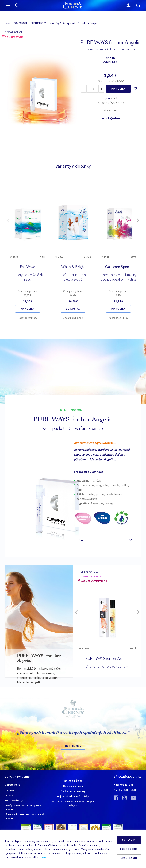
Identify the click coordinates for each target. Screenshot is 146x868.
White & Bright (73, 267)
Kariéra (9, 795)
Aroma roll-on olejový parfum (107, 666)
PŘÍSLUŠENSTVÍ (38, 23)
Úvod (8, 23)
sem (44, 857)
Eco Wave (27, 267)
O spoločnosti (13, 785)
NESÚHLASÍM (129, 858)
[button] (8, 220)
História (9, 790)
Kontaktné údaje (14, 800)
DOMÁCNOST (20, 23)
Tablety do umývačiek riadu (27, 277)
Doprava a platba (73, 786)
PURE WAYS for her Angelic (107, 659)
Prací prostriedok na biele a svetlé (73, 277)
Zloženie (80, 540)
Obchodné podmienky (73, 791)
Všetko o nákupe (73, 781)
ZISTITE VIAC (73, 746)
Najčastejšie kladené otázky (73, 796)
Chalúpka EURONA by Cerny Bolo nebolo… (23, 807)
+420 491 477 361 (123, 785)
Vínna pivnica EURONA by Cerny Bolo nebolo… (25, 816)
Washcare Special (119, 267)
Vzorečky (54, 23)
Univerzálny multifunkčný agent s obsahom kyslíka (119, 277)
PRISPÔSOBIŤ (129, 849)
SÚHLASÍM (129, 840)
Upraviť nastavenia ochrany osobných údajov (73, 803)
